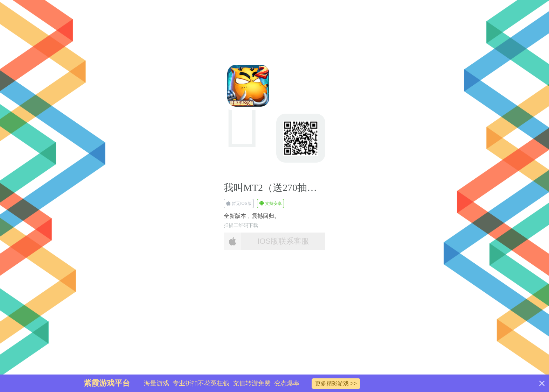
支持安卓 (270, 204)
